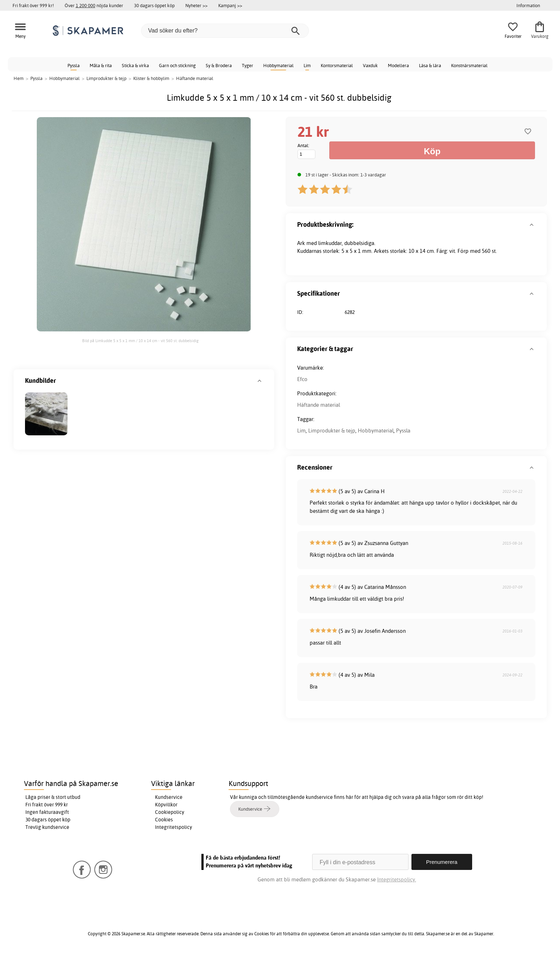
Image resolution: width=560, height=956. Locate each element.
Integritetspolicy (174, 827)
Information (528, 5)
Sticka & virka (135, 65)
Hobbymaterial (278, 65)
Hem (19, 78)
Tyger (247, 65)
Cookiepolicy (170, 812)
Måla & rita (101, 65)
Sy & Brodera (219, 65)
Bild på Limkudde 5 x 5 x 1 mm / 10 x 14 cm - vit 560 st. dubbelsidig (140, 341)
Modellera (398, 65)
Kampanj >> (230, 5)
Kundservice (169, 797)
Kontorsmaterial (337, 65)
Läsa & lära (430, 65)
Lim (307, 65)
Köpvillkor (166, 805)
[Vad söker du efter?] (225, 31)
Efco (302, 379)
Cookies (164, 820)
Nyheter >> (196, 5)
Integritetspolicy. (397, 879)
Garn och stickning (177, 65)
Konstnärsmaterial (469, 65)
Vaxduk (370, 65)
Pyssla (74, 65)
